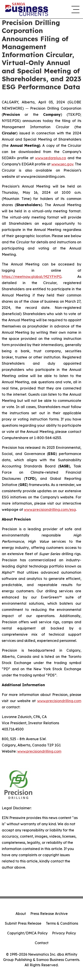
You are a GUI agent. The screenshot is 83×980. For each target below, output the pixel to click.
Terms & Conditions (62, 923)
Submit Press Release (23, 923)
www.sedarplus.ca (50, 158)
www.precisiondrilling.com (59, 701)
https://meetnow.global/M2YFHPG (32, 277)
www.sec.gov (62, 164)
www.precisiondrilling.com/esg (50, 509)
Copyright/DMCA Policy (27, 933)
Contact (42, 943)
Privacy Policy (64, 933)
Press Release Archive (49, 914)
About (21, 914)
